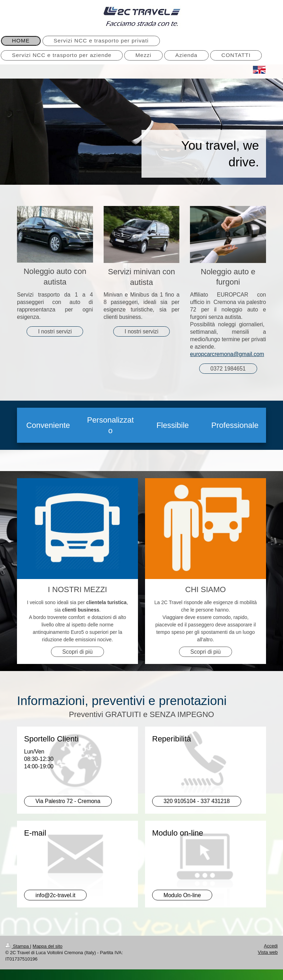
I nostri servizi (55, 331)
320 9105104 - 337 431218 (197, 801)
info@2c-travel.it (55, 895)
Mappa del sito (48, 946)
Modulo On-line (182, 895)
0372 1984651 (228, 369)
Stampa (18, 946)
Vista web (268, 952)
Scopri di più (77, 652)
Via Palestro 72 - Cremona (68, 801)
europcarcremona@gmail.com (227, 354)
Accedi (271, 946)
